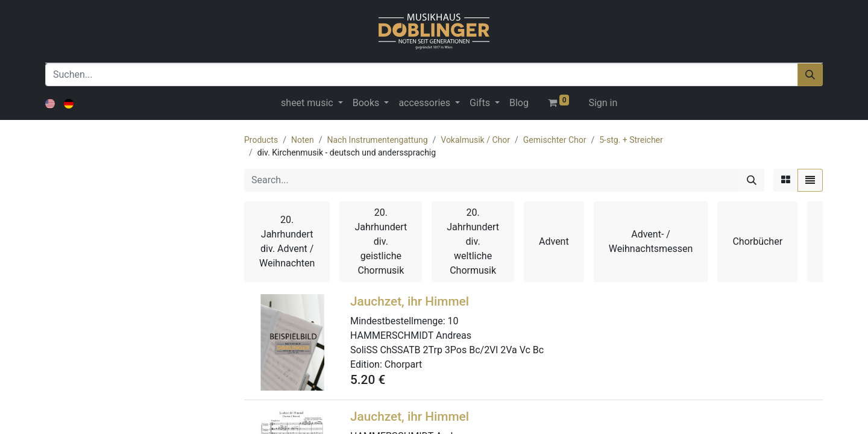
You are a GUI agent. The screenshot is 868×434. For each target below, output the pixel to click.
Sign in (603, 103)
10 (453, 321)
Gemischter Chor (555, 140)
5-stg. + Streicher (631, 140)
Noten (303, 140)
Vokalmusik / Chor (475, 140)
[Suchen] (810, 75)
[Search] (752, 180)
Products (261, 140)
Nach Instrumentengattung (377, 140)
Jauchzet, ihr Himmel (410, 301)
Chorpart (404, 364)
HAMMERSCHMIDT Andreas (411, 335)
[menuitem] (519, 103)
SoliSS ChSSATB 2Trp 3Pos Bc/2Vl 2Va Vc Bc (447, 350)
